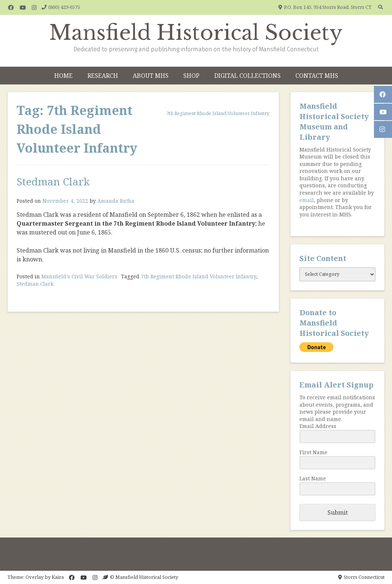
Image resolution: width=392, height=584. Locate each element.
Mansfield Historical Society (196, 33)
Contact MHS (317, 76)
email (307, 200)
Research (103, 76)
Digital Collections (247, 76)
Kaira (58, 577)
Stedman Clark (53, 181)
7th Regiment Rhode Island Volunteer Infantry (199, 276)
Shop (191, 76)
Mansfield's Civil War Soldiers (79, 276)
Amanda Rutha (116, 201)
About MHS (151, 76)
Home (63, 76)
